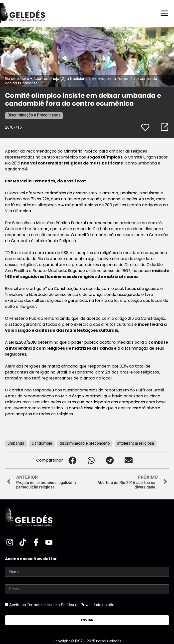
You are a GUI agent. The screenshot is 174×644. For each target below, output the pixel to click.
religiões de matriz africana (94, 163)
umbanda (16, 443)
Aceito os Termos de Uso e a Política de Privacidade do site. (62, 605)
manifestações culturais (92, 330)
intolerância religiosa (136, 443)
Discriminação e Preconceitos (34, 115)
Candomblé (42, 443)
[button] (72, 460)
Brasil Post (75, 181)
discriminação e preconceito (85, 443)
